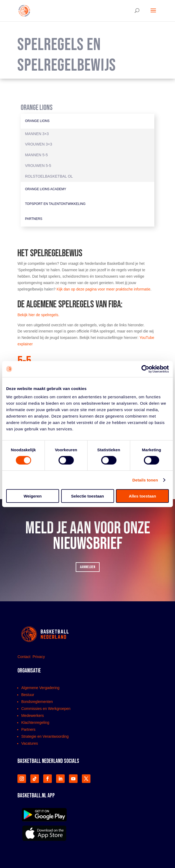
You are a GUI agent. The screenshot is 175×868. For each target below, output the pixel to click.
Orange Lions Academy (45, 189)
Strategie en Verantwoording (45, 736)
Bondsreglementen (37, 702)
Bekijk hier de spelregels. (38, 315)
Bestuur (28, 695)
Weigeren (33, 496)
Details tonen (145, 480)
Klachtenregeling (35, 722)
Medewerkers (32, 716)
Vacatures (30, 743)
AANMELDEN (88, 567)
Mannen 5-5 (36, 155)
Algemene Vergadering (40, 688)
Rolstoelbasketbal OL (49, 176)
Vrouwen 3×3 (39, 144)
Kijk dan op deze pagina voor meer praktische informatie (103, 289)
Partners (34, 219)
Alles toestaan (143, 496)
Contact (24, 657)
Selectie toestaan (88, 496)
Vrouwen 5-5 (38, 166)
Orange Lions (37, 121)
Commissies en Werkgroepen (46, 709)
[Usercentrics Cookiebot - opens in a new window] (145, 369)
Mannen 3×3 (37, 134)
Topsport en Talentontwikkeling (55, 204)
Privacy (39, 657)
